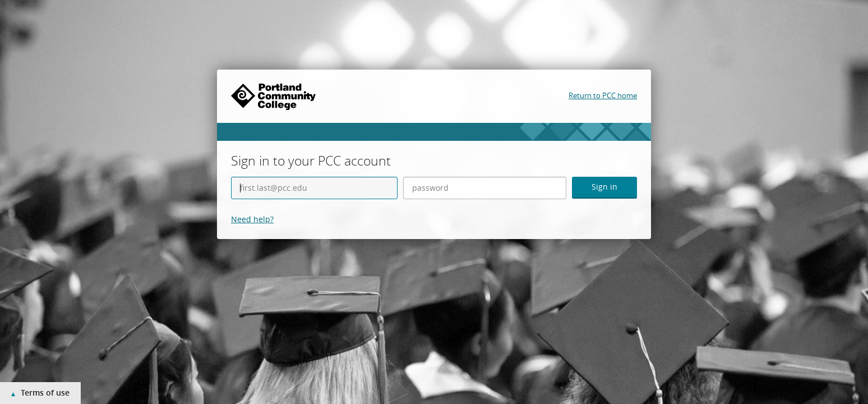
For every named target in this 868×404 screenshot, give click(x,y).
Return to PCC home (603, 95)
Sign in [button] (604, 187)
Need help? (252, 219)
